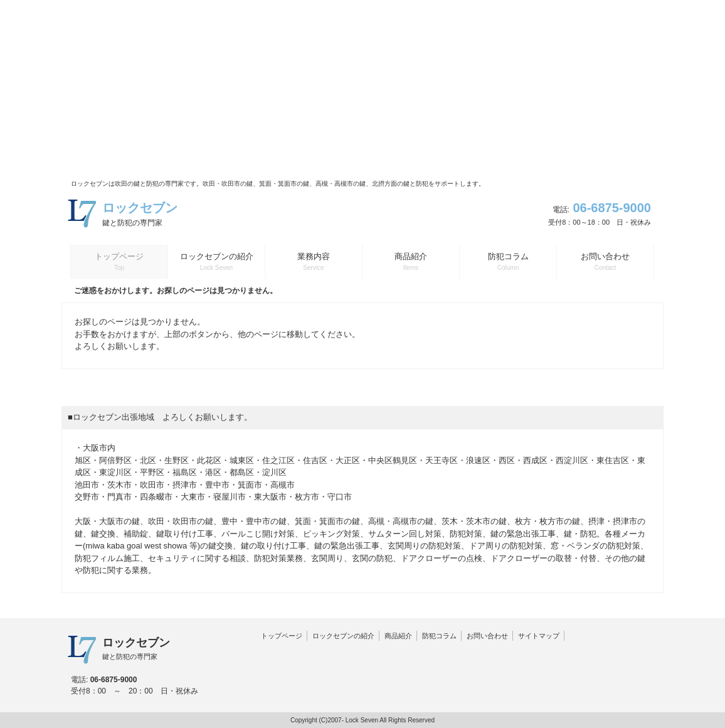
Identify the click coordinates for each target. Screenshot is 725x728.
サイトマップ (539, 636)
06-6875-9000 (612, 208)
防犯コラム (439, 636)
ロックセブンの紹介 (343, 636)
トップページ (282, 636)
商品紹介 (398, 636)
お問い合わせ (487, 636)
